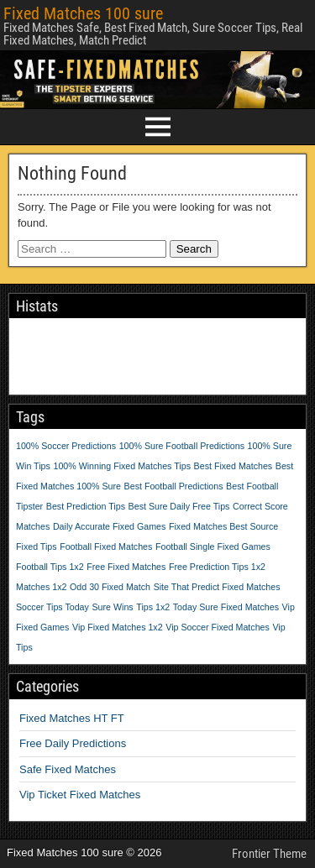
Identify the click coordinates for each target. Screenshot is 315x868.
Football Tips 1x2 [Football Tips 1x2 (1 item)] (50, 567)
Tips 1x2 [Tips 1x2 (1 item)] (153, 607)
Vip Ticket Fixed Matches (80, 795)
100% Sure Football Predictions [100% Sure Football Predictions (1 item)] (182, 446)
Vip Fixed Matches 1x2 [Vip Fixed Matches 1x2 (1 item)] (118, 627)
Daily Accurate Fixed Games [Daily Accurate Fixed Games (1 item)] (109, 526)
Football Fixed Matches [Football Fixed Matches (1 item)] (106, 546)
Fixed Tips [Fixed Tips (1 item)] (37, 546)
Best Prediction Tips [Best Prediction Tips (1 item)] (86, 506)
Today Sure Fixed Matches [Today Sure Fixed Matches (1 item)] (226, 607)
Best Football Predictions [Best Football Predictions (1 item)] (174, 486)
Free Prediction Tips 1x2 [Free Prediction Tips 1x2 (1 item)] (217, 567)
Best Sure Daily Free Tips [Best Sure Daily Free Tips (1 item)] (179, 506)
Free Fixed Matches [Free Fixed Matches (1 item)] (126, 567)
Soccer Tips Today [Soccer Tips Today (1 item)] (52, 607)
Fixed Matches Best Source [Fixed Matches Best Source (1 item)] (223, 526)
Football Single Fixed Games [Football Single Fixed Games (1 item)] (213, 546)
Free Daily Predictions (73, 743)
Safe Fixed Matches (68, 769)
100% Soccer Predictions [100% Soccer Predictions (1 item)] (66, 446)
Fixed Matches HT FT (72, 718)
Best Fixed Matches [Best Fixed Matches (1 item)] (234, 466)
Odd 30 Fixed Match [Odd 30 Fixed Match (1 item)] (110, 587)
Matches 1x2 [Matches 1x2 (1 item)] (41, 587)
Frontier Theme (269, 854)
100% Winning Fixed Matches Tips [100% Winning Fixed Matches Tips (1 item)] (121, 466)
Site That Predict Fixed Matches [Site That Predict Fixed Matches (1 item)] (217, 587)
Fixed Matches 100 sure (83, 13)
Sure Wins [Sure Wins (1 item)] (113, 607)
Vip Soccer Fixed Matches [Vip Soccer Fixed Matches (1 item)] (218, 627)
